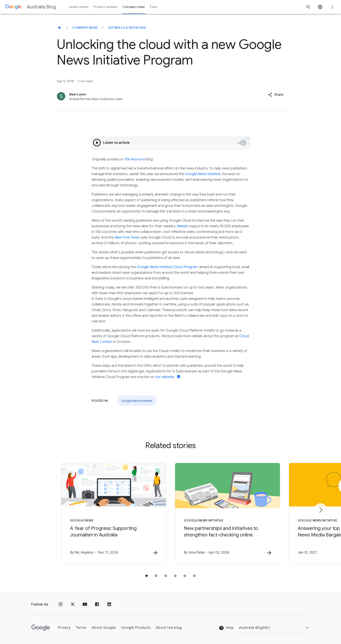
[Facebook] (97, 604)
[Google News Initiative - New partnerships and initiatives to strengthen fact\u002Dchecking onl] (227, 513)
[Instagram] (60, 604)
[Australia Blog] (59, 28)
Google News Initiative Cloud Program (167, 267)
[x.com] (73, 604)
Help (226, 628)
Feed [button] (154, 7)
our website (165, 377)
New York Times (127, 237)
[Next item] (321, 510)
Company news (85, 28)
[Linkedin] (109, 604)
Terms (81, 628)
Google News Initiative (203, 174)
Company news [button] (134, 7)
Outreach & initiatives (127, 28)
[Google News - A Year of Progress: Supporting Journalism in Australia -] (114, 513)
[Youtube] (85, 604)
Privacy (64, 628)
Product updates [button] (105, 7)
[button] (276, 95)
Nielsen (183, 226)
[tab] (147, 576)
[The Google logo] (41, 628)
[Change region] (274, 628)
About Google (104, 628)
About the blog (169, 628)
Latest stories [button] (79, 7)
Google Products (136, 628)
